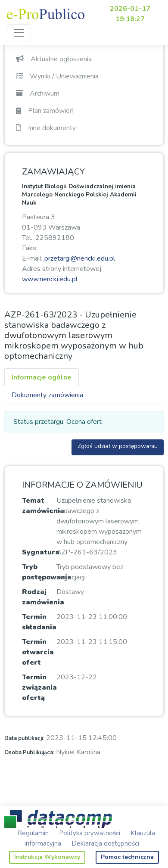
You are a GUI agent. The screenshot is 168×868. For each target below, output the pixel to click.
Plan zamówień (45, 111)
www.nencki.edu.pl (50, 279)
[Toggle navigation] (19, 33)
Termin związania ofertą (39, 688)
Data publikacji (24, 738)
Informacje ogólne (42, 377)
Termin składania (39, 622)
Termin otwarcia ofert (38, 652)
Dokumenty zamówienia (47, 395)
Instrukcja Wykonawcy (47, 857)
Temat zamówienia (43, 506)
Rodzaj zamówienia (43, 597)
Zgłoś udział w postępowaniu (118, 446)
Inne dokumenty (46, 128)
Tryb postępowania (47, 572)
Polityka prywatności (90, 833)
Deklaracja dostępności (105, 843)
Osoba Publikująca (29, 753)
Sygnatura (41, 552)
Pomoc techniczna (127, 857)
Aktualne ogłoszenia (54, 59)
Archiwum (38, 93)
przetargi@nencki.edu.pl (80, 258)
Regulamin (33, 833)
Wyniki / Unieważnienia (57, 76)
